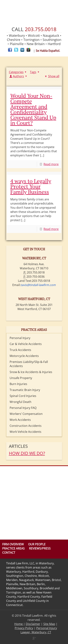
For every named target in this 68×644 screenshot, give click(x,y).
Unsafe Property (21, 378)
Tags (35, 72)
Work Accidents (20, 420)
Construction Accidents (26, 426)
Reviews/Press (40, 548)
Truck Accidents (20, 350)
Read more (51, 164)
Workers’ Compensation (26, 414)
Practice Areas (13, 548)
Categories (18, 72)
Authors (18, 76)
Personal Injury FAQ (23, 408)
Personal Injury (20, 338)
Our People (37, 544)
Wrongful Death (20, 402)
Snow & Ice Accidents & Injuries (31, 372)
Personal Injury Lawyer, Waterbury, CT (39, 630)
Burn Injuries (18, 384)
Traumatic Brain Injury (25, 390)
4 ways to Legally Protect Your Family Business (31, 186)
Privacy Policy (24, 628)
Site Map (49, 624)
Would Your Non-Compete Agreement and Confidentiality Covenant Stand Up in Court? (33, 109)
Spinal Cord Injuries (23, 396)
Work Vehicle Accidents (25, 432)
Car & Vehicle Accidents (26, 344)
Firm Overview (13, 544)
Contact (9, 553)
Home (19, 624)
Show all (51, 76)
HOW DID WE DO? (27, 453)
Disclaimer (33, 624)
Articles (18, 446)
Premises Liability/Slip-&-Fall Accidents (29, 364)
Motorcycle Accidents (24, 356)
